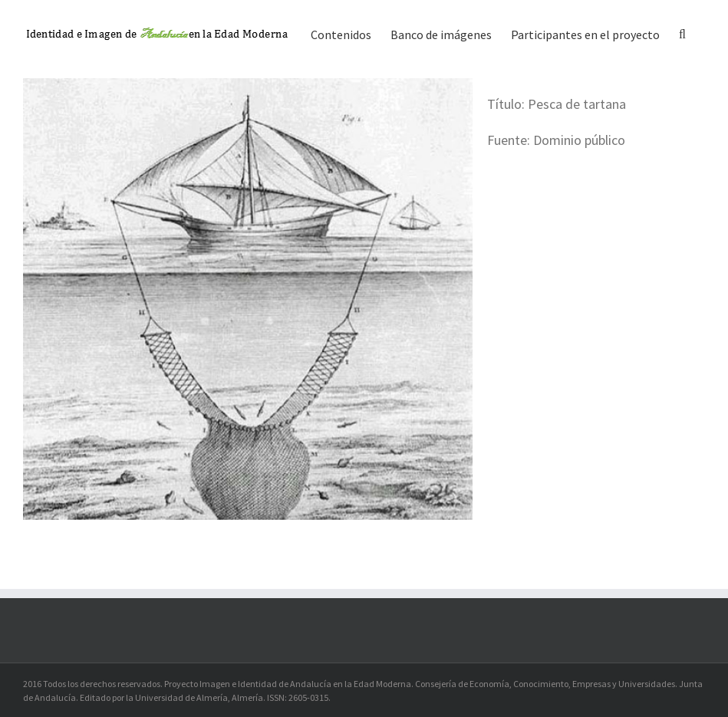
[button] (682, 33)
